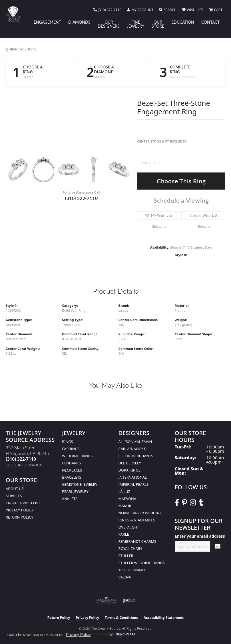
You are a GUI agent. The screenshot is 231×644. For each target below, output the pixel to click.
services (14, 496)
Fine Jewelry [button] (136, 24)
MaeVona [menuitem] (127, 499)
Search (28, 77)
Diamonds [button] (79, 22)
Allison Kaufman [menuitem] (135, 442)
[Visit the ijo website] (129, 600)
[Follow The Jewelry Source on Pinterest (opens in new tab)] (184, 503)
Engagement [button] (47, 22)
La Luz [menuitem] (124, 491)
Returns (204, 226)
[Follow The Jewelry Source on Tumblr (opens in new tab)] (201, 503)
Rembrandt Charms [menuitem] (137, 541)
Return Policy (20, 517)
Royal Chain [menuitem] (130, 548)
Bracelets (72, 477)
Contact (210, 22)
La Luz (123, 310)
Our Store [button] (158, 24)
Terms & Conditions (121, 618)
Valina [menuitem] (125, 577)
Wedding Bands (77, 456)
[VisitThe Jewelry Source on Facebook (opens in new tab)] (177, 503)
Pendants (71, 463)
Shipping (159, 226)
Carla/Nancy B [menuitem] (132, 449)
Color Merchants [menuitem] (136, 456)
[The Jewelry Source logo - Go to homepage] (16, 14)
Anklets (70, 499)
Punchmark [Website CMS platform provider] (126, 634)
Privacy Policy (20, 510)
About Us (15, 489)
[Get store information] (24, 465)
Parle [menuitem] (124, 534)
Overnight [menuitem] (129, 527)
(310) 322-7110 (81, 198)
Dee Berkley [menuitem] (130, 463)
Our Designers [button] (109, 24)
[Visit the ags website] (106, 600)
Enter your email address (200, 536)
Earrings (71, 449)
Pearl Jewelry (75, 491)
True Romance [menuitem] (132, 570)
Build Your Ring (23, 49)
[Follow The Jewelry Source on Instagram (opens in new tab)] (193, 503)
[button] (140, 10)
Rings (67, 442)
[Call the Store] (21, 459)
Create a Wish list (23, 503)
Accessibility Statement (164, 618)
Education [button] (183, 22)
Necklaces (72, 470)
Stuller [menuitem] (126, 556)
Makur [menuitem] (125, 506)
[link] (108, 10)
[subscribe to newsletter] (218, 546)
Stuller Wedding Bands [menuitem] (142, 563)
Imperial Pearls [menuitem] (134, 484)
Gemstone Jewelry (80, 484)
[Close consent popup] (111, 635)
